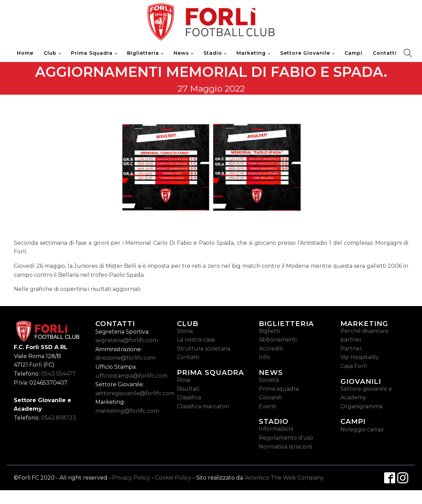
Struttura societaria (204, 349)
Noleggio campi (362, 429)
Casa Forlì (354, 366)
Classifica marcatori (203, 406)
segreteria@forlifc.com (127, 340)
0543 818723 (59, 418)
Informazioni (276, 429)
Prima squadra (279, 389)
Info (264, 357)
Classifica (189, 397)
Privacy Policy (131, 478)
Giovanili (270, 397)
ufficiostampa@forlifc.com (131, 376)
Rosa (183, 380)
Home (25, 53)
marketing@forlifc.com (127, 411)
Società (269, 380)
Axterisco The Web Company (284, 478)
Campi (354, 53)
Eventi (268, 406)
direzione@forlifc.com (125, 358)
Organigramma (361, 406)
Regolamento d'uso (286, 438)
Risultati (188, 389)
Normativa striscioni (285, 447)
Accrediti (271, 349)
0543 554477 (58, 374)
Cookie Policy (173, 478)
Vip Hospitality (360, 357)
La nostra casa (196, 340)
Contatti (385, 53)
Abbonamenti (278, 340)
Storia (185, 331)
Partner (351, 349)
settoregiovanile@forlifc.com (135, 393)
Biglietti (269, 331)
